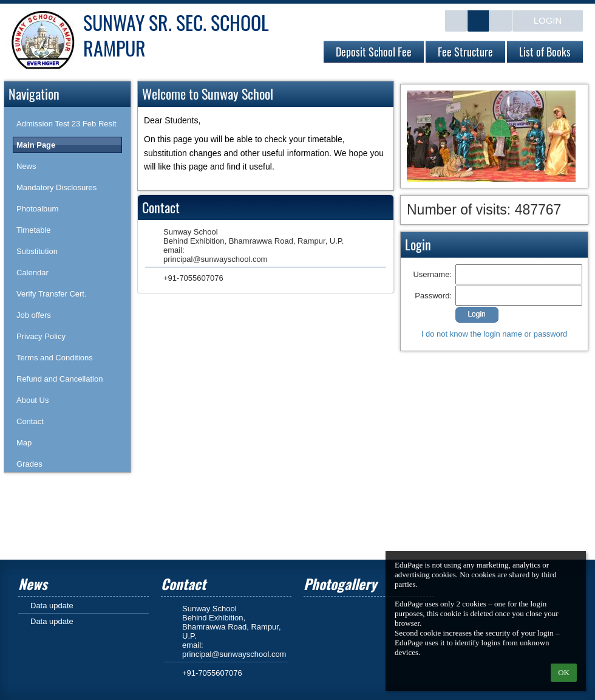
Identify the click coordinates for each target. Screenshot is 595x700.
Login (548, 20)
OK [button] (564, 672)
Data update (52, 606)
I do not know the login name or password (495, 334)
